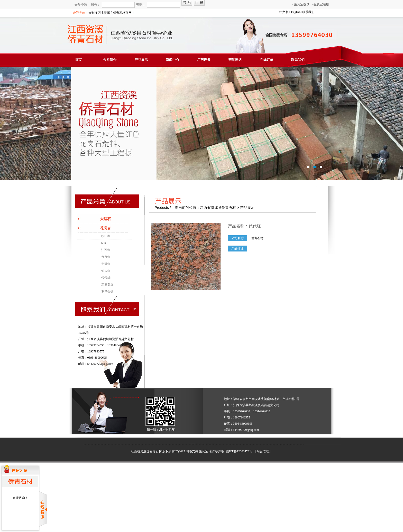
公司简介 (110, 60)
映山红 (106, 236)
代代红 (106, 257)
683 (104, 243)
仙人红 (106, 271)
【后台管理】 (263, 451)
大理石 (105, 219)
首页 (78, 60)
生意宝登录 (301, 4)
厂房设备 (204, 60)
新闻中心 (172, 60)
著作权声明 (217, 451)
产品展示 (141, 60)
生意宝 (204, 451)
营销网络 (235, 60)
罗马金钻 (107, 292)
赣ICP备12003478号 (240, 451)
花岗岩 (105, 228)
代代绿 (106, 278)
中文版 (284, 12)
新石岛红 (107, 285)
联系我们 (308, 12)
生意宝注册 (320, 4)
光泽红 (106, 264)
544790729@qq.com (100, 364)
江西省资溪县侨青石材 (146, 451)
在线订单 (267, 60)
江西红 (106, 250)
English (296, 12)
